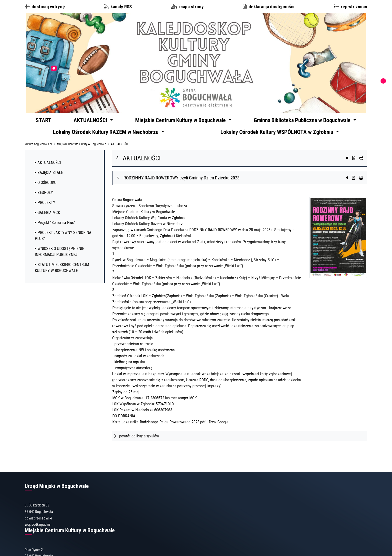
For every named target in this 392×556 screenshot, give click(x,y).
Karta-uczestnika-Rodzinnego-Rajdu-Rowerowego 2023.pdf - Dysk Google (170, 428)
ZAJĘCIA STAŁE (49, 179)
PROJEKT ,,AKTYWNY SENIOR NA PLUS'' (63, 242)
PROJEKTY (45, 209)
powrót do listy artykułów (137, 442)
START (46, 121)
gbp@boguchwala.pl (189, 536)
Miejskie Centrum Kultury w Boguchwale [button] (187, 121)
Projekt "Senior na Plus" (55, 229)
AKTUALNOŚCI (120, 150)
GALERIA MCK (47, 219)
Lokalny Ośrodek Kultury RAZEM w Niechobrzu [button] (107, 136)
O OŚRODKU (46, 189)
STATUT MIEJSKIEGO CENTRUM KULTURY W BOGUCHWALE (62, 274)
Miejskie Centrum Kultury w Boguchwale (81, 150)
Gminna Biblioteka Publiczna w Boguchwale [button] (305, 121)
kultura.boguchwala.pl (38, 150)
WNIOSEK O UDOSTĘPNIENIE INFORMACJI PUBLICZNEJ (59, 258)
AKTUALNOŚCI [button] (98, 121)
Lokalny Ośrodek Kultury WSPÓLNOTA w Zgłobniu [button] (278, 136)
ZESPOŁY (44, 199)
